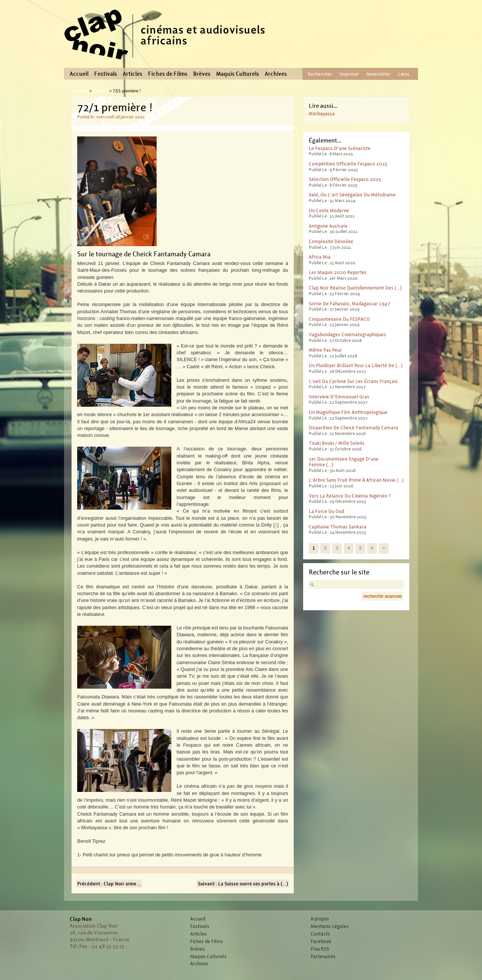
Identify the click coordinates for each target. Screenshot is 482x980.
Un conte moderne (329, 211)
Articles (133, 74)
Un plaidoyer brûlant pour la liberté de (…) (356, 365)
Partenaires (323, 957)
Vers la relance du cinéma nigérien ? (350, 496)
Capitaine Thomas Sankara (338, 527)
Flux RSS (320, 949)
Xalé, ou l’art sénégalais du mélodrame (352, 195)
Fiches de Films (168, 74)
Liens (404, 74)
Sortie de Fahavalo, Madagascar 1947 (349, 304)
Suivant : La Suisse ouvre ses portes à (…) (243, 884)
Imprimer (349, 74)
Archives (276, 74)
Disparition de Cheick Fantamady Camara (353, 428)
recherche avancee (383, 596)
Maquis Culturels (238, 74)
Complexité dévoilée (331, 241)
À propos (320, 919)
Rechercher (320, 74)
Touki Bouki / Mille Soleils (337, 443)
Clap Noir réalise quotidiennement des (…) (355, 288)
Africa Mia (320, 257)
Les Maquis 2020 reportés (338, 272)
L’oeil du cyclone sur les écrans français (353, 381)
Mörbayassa (322, 114)
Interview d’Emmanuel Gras (339, 397)
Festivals (106, 74)
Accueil (79, 74)
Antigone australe (328, 226)
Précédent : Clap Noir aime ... (109, 884)
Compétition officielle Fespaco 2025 (348, 164)
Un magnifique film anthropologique (348, 412)
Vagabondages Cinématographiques (347, 335)
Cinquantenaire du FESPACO (339, 319)
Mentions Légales (330, 926)
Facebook (321, 942)
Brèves (202, 74)
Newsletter (379, 74)
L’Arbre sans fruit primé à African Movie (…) (356, 480)
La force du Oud (326, 511)
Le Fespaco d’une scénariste (340, 148)
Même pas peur (325, 350)
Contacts (320, 934)
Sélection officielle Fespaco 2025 (345, 179)
